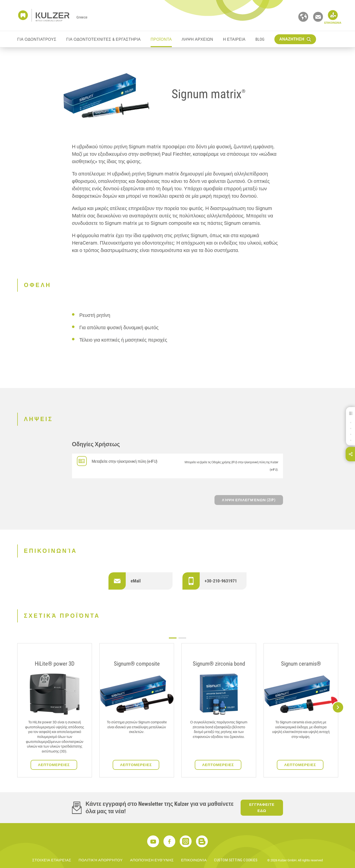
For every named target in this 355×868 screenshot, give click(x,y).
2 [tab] (182, 638)
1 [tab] (173, 638)
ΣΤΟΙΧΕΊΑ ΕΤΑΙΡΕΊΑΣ (52, 860)
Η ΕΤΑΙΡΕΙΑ (234, 39)
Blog (260, 39)
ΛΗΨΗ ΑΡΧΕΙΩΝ (197, 39)
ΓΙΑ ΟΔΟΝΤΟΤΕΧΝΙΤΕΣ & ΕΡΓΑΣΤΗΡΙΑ (104, 39)
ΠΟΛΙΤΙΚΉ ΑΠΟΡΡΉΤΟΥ (101, 860)
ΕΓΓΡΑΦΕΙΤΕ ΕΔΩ (262, 808)
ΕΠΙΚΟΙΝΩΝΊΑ (194, 860)
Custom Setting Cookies (236, 860)
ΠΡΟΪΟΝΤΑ (161, 39)
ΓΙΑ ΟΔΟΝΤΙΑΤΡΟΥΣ (37, 39)
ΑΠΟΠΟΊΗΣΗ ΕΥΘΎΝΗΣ (152, 860)
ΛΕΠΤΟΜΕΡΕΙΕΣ (54, 765)
